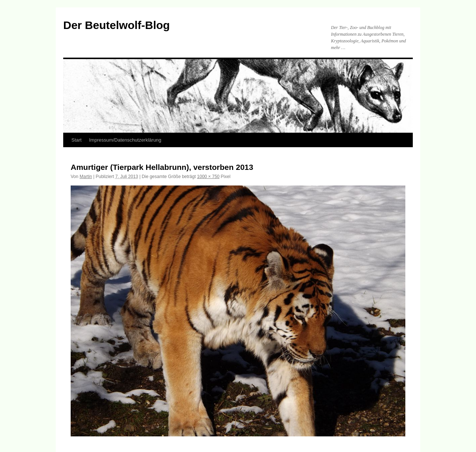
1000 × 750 (208, 177)
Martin (86, 177)
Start (76, 140)
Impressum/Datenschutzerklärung (125, 140)
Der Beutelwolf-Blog (117, 25)
